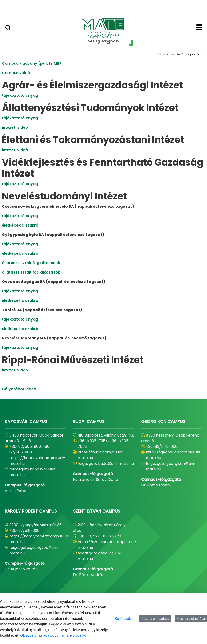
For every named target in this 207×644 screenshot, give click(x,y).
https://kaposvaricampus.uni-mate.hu (37, 461)
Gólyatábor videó (19, 389)
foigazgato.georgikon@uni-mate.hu (171, 466)
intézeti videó (15, 127)
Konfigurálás (124, 619)
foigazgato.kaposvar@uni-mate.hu (34, 472)
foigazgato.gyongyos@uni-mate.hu (34, 550)
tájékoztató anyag (20, 95)
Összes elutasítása (191, 619)
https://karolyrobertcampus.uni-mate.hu (40, 539)
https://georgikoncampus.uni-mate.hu (174, 455)
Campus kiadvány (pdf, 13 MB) (32, 63)
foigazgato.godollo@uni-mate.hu (100, 556)
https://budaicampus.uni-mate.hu (102, 455)
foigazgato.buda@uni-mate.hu (106, 463)
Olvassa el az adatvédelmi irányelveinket (54, 635)
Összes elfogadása (155, 619)
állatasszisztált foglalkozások (31, 263)
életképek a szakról (21, 225)
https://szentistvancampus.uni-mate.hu (107, 545)
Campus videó (16, 73)
